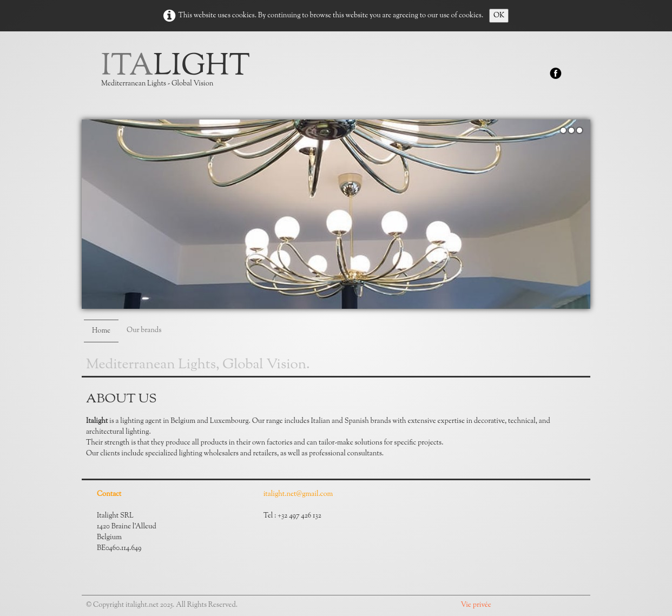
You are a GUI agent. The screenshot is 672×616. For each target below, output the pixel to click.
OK (499, 16)
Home (101, 331)
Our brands (144, 330)
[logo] (180, 76)
